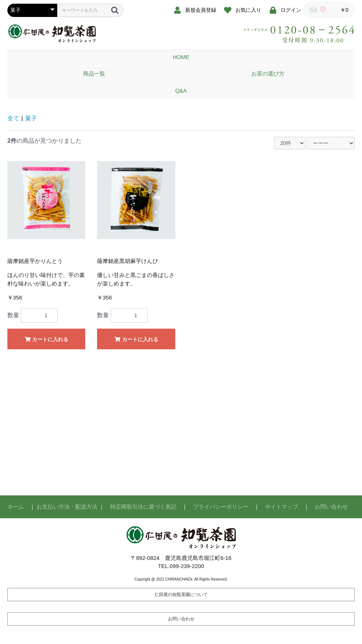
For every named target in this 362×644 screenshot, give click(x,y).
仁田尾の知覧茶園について (181, 595)
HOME (181, 57)
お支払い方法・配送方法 (67, 507)
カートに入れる (46, 339)
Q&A (181, 91)
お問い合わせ (331, 507)
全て (13, 118)
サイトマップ (282, 507)
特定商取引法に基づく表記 (143, 507)
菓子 (31, 118)
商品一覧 (94, 74)
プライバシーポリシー (221, 507)
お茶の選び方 (268, 74)
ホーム (16, 507)
